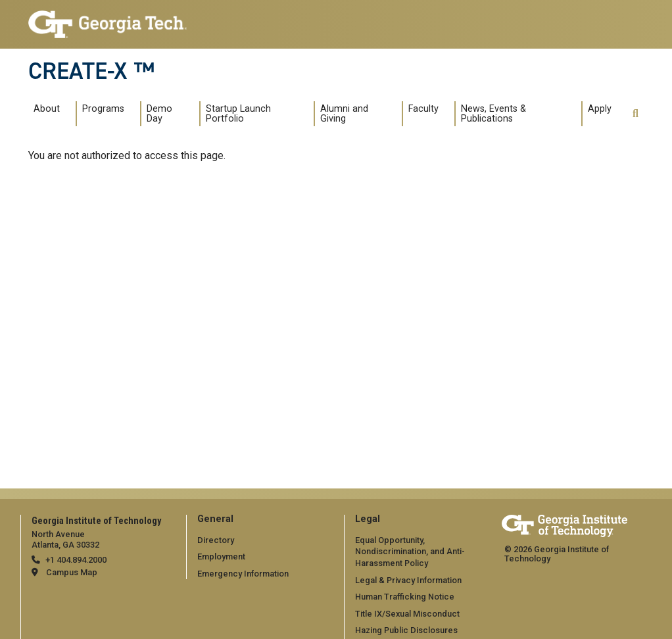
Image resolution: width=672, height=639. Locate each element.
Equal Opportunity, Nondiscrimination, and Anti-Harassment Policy (410, 552)
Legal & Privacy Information (408, 580)
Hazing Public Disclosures (406, 630)
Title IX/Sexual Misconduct (407, 614)
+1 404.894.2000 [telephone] (76, 560)
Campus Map (72, 572)
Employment (221, 556)
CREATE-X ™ (91, 71)
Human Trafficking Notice (405, 597)
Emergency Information (243, 574)
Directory (216, 540)
